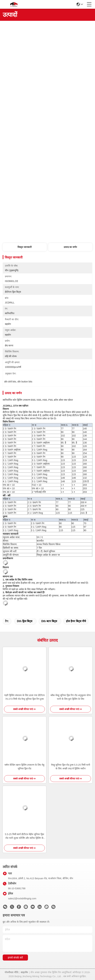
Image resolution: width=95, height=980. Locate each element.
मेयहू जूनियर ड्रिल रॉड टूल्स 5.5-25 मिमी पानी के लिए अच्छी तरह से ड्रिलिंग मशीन (71, 767)
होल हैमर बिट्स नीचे (76, 621)
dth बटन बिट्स (49, 621)
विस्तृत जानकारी (25, 247)
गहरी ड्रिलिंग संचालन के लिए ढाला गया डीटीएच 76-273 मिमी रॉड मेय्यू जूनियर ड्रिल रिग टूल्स (24, 697)
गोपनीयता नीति (11, 972)
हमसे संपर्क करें (15, 958)
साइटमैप (24, 972)
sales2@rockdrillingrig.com (22, 898)
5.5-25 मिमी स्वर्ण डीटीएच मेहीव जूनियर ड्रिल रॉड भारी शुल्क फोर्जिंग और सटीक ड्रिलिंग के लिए (24, 836)
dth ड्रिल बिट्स (25, 621)
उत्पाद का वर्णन (70, 247)
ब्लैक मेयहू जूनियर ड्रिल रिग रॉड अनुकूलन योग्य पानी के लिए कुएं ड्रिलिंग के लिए (70, 697)
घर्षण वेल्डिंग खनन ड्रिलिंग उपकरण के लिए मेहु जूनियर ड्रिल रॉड (24, 767)
